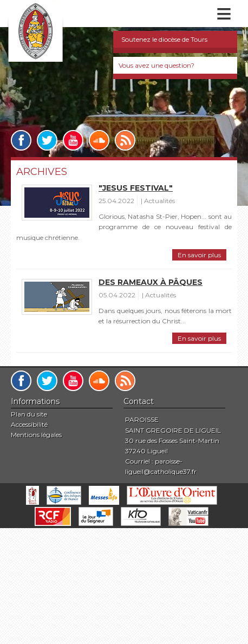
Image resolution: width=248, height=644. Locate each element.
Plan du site (29, 414)
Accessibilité (29, 424)
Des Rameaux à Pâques (151, 282)
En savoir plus (199, 255)
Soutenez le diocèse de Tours (164, 39)
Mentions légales (36, 435)
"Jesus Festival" (136, 188)
